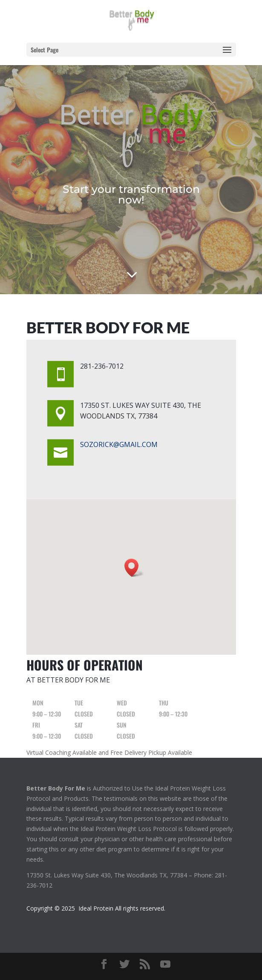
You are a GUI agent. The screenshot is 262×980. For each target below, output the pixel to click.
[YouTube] (165, 964)
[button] (134, 568)
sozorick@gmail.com (119, 444)
